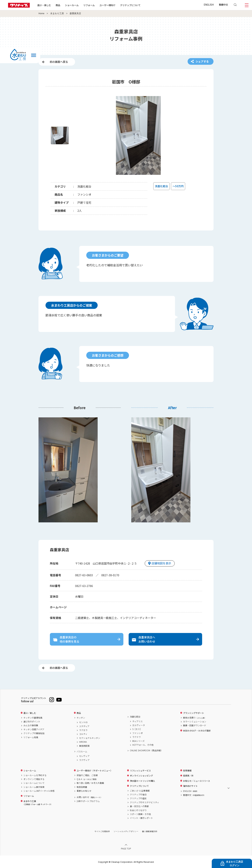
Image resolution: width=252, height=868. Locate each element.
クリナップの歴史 (138, 798)
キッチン (81, 718)
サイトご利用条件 (102, 831)
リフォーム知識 (31, 737)
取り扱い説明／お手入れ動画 (90, 783)
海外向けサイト (190, 786)
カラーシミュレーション (195, 722)
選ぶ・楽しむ (44, 5)
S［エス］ (137, 729)
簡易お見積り (195, 718)
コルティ (83, 734)
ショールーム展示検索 (34, 787)
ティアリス (137, 721)
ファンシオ (138, 733)
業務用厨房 (84, 746)
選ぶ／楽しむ (30, 713)
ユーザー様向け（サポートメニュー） (94, 771)
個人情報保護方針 (150, 831)
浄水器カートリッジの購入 (142, 781)
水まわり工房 (57, 13)
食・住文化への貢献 (139, 806)
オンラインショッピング (141, 776)
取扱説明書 (82, 787)
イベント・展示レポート (141, 818)
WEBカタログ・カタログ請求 (197, 731)
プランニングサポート (194, 713)
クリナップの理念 (138, 794)
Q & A (87, 779)
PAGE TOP (126, 848)
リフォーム (89, 5)
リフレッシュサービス (140, 771)
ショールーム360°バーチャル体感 (39, 791)
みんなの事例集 (31, 725)
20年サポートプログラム (88, 801)
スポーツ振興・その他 (140, 814)
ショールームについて (34, 783)
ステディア (84, 726)
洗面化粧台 (135, 717)
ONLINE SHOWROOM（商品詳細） (146, 750)
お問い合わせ (89, 797)
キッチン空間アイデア (34, 729)
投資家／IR (188, 776)
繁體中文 (223, 5)
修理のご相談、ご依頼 (87, 775)
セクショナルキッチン (90, 738)
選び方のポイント (32, 722)
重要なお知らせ (84, 791)
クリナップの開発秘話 (34, 733)
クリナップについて (130, 5)
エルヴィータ (139, 725)
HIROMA (83, 742)
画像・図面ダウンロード (195, 725)
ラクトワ (136, 737)
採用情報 (187, 771)
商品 (79, 713)
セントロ (83, 722)
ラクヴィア (84, 760)
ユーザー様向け (107, 5)
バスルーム (82, 751)
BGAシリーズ (138, 741)
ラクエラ (83, 730)
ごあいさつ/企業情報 (140, 791)
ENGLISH (209, 5)
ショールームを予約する (35, 775)
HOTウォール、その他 (143, 745)
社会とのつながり (138, 810)
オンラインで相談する (34, 779)
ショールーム (72, 5)
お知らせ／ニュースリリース (197, 781)
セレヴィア (84, 756)
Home (41, 13)
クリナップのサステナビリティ (144, 802)
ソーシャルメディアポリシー (126, 831)
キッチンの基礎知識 (33, 718)
